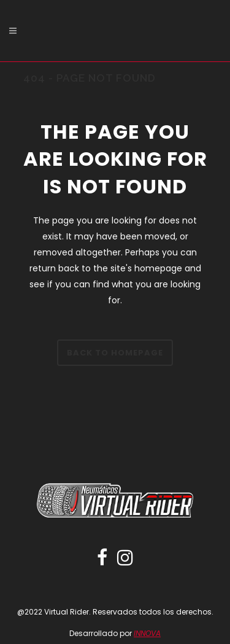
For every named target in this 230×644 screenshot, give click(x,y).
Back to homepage (115, 353)
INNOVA (147, 633)
